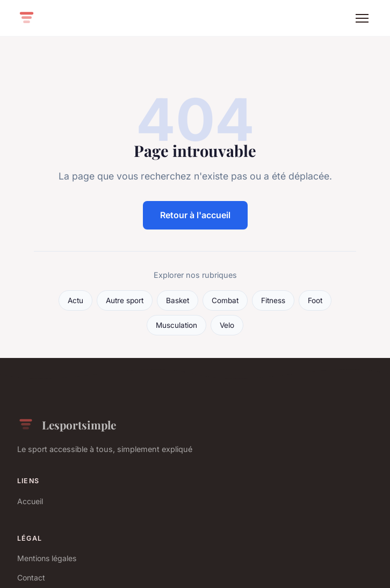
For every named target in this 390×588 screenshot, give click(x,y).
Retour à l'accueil (195, 215)
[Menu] (362, 18)
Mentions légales (47, 558)
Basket (178, 300)
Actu (75, 300)
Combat (225, 300)
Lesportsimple (67, 425)
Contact (31, 578)
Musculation (176, 325)
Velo (227, 325)
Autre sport (125, 300)
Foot (315, 300)
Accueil (30, 501)
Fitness (273, 300)
